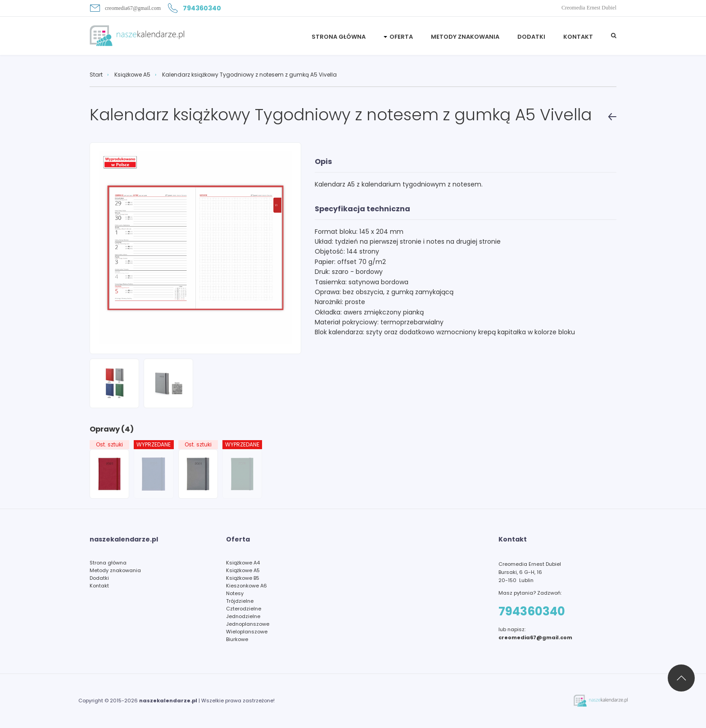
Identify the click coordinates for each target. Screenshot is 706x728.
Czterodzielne (244, 609)
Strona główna (108, 563)
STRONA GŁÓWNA (339, 37)
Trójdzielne (240, 601)
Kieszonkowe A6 (247, 586)
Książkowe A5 (132, 75)
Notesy (235, 593)
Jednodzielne (243, 616)
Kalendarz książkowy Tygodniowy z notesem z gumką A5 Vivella (249, 75)
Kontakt (578, 37)
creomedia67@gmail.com (125, 8)
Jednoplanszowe (248, 624)
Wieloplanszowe (247, 632)
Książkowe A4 (243, 563)
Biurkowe (237, 639)
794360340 (194, 8)
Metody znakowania (465, 37)
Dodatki (531, 37)
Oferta (401, 37)
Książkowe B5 (243, 578)
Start (96, 75)
